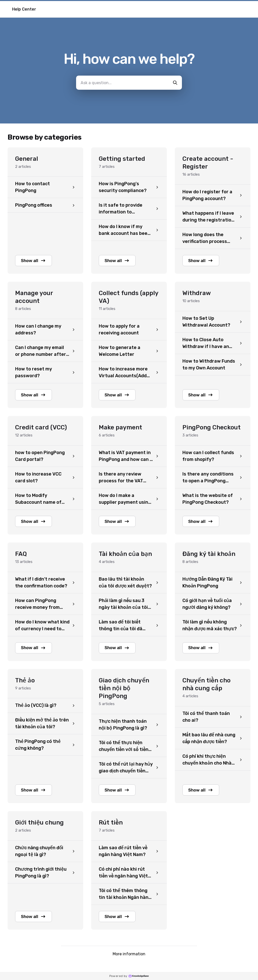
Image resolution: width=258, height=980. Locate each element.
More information (129, 957)
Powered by (129, 976)
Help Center (24, 9)
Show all (35, 261)
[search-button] (175, 83)
